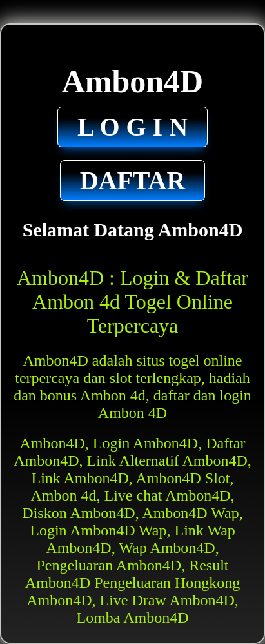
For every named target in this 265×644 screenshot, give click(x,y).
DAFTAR (133, 181)
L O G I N (132, 127)
